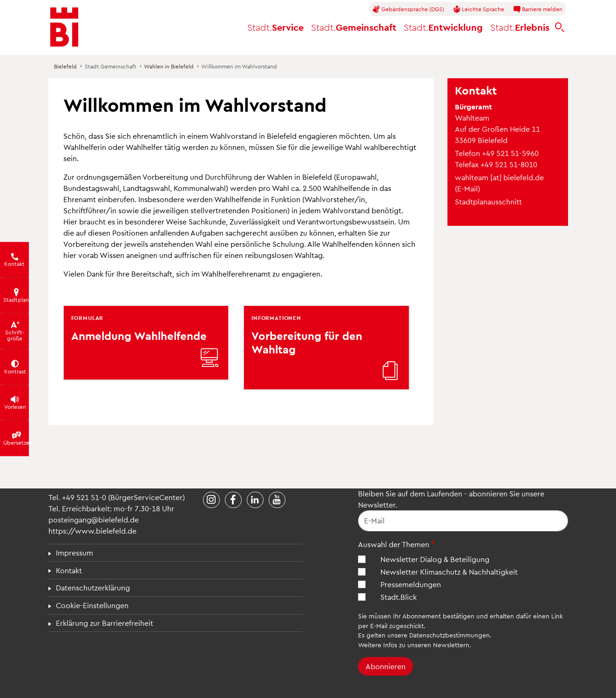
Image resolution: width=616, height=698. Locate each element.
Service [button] (275, 27)
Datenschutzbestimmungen (450, 635)
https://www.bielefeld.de (92, 531)
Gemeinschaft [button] (354, 27)
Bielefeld (65, 66)
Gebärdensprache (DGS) (408, 9)
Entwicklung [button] (443, 27)
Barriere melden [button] (538, 9)
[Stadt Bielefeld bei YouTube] (277, 500)
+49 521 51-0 (84, 497)
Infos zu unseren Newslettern (426, 645)
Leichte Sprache (479, 9)
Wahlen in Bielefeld (169, 66)
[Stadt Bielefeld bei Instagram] (211, 500)
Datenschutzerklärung (93, 587)
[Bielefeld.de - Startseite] (64, 27)
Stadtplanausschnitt (488, 201)
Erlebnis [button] (520, 27)
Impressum (74, 552)
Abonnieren (386, 666)
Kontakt (69, 570)
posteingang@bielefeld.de (94, 519)
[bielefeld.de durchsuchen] (560, 27)
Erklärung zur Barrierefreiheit (105, 623)
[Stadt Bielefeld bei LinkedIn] (255, 500)
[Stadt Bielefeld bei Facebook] (233, 500)
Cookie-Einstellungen (92, 605)
